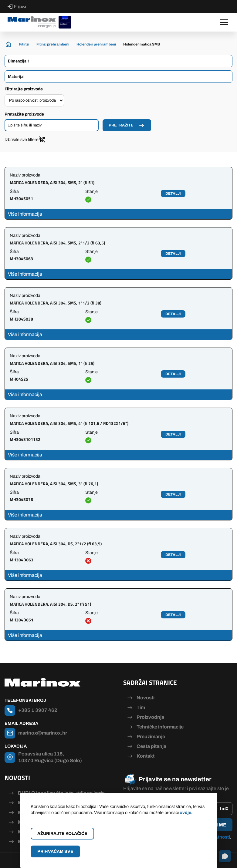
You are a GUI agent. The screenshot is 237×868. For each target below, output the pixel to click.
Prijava (17, 6)
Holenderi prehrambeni (96, 44)
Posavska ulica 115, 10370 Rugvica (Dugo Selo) (50, 757)
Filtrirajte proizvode (24, 89)
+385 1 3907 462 (38, 710)
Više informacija (25, 214)
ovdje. (186, 812)
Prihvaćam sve (55, 851)
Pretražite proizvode (24, 114)
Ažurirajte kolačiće (62, 834)
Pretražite (121, 125)
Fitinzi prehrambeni (53, 44)
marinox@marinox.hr (43, 733)
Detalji (173, 193)
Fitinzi (24, 44)
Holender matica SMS (142, 44)
